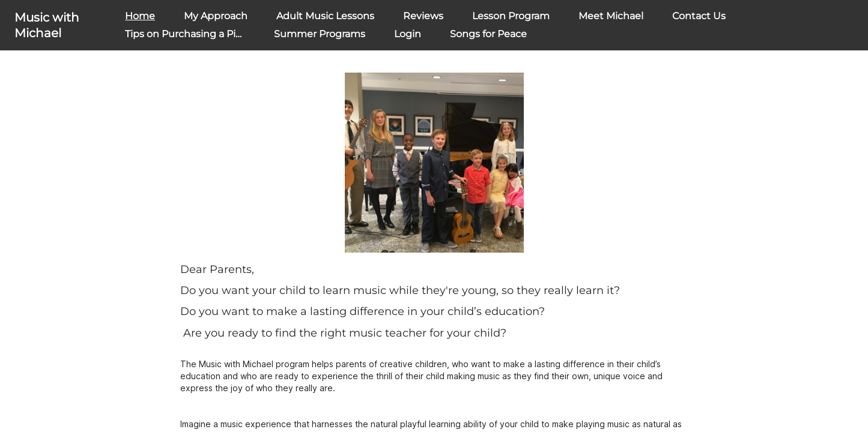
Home (140, 16)
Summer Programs (320, 34)
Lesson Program (511, 16)
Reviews (423, 16)
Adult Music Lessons (325, 16)
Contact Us (699, 16)
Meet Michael (611, 16)
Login (408, 34)
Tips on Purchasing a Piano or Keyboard (220, 34)
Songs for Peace (488, 34)
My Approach (216, 16)
